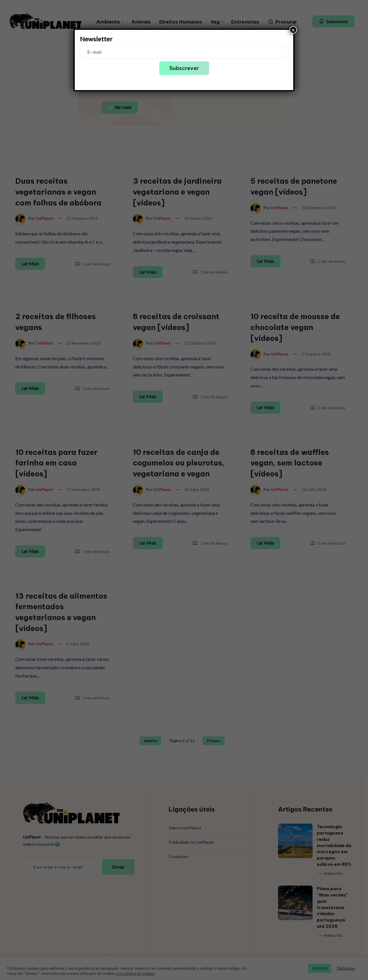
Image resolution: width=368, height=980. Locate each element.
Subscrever (184, 68)
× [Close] (293, 30)
